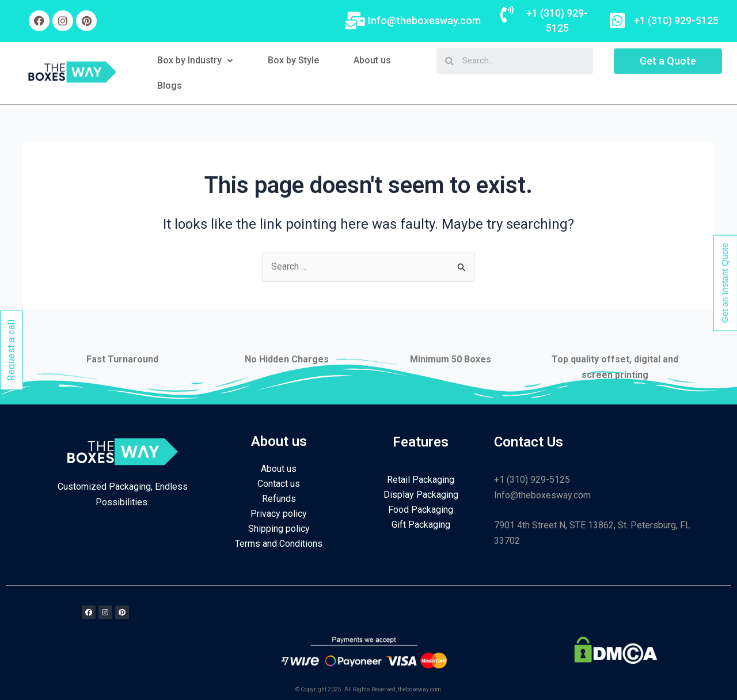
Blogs (170, 86)
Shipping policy (279, 529)
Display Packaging (421, 495)
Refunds (279, 499)
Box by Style (293, 60)
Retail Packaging (421, 480)
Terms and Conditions (279, 544)
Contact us (279, 484)
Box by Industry (195, 60)
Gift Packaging (421, 525)
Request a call (11, 350)
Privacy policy (279, 514)
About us (372, 60)
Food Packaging (421, 510)
